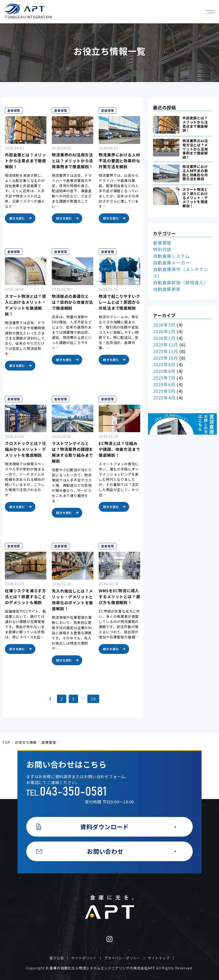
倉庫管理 (162, 243)
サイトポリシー (84, 958)
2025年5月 (164, 391)
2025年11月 (165, 351)
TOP (6, 742)
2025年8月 (164, 371)
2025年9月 (164, 364)
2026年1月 (164, 338)
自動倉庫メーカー (171, 262)
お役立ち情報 (26, 742)
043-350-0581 (73, 792)
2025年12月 (165, 345)
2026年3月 (164, 325)
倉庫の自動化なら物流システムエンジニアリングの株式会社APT (102, 968)
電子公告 (57, 958)
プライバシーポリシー (122, 958)
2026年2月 (164, 331)
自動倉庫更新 (167, 289)
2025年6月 (164, 384)
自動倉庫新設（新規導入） (181, 282)
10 (93, 699)
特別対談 (162, 249)
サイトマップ (159, 958)
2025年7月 (164, 378)
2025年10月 (165, 358)
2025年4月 (164, 398)
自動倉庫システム (171, 256)
